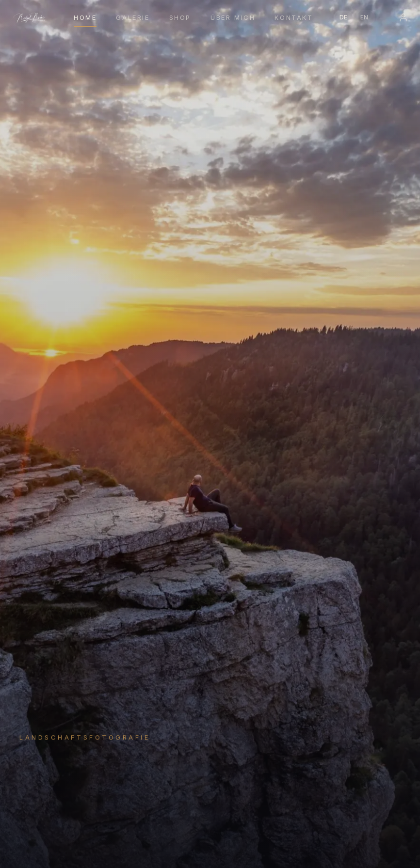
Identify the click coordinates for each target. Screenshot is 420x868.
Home (85, 17)
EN (364, 17)
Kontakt (294, 17)
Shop (180, 17)
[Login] (404, 17)
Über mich (233, 17)
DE (344, 17)
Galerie (133, 17)
